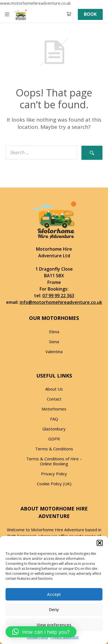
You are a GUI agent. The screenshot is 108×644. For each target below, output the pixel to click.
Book (90, 14)
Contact (54, 399)
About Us (54, 389)
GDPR (54, 439)
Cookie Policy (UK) (54, 484)
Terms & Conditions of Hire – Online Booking (54, 461)
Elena (54, 332)
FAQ (54, 419)
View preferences (54, 625)
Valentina (54, 351)
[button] (100, 543)
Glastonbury (54, 429)
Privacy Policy (54, 474)
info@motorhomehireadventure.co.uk (61, 302)
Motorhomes (54, 409)
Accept (54, 594)
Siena (54, 342)
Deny (54, 609)
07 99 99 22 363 (58, 296)
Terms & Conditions (54, 449)
